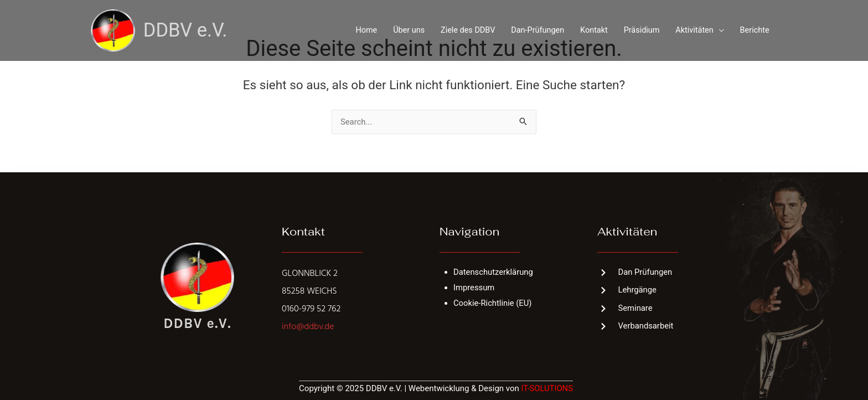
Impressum (474, 288)
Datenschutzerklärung (494, 272)
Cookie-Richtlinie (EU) (493, 303)
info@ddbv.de (308, 327)
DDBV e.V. (186, 29)
